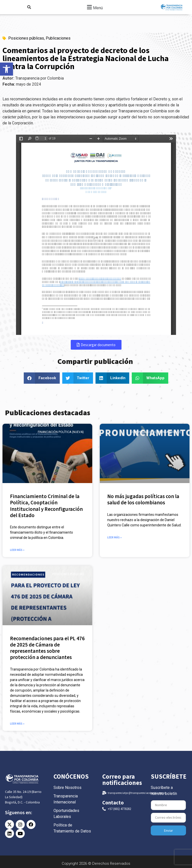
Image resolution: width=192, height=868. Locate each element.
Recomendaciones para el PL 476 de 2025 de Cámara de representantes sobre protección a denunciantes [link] (47, 648)
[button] (94, 7)
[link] (6, 69)
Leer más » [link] (17, 550)
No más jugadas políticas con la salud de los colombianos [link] (143, 499)
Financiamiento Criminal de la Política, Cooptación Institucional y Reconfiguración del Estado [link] (46, 506)
